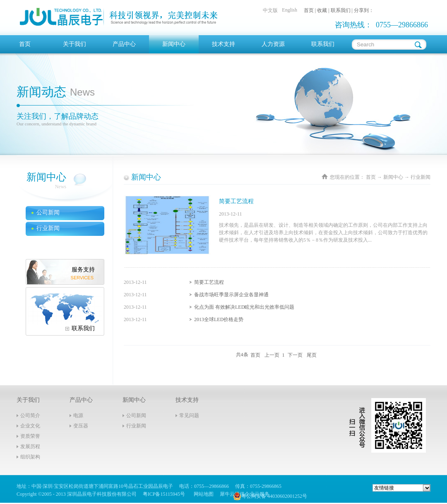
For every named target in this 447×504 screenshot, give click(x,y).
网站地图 (202, 494)
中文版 (270, 10)
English (290, 10)
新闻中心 (393, 177)
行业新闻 (421, 177)
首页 (25, 44)
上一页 (272, 355)
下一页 (295, 355)
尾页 (312, 355)
